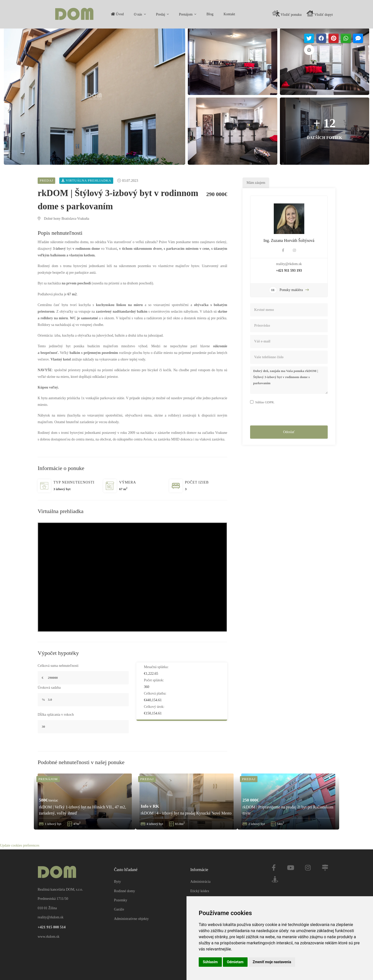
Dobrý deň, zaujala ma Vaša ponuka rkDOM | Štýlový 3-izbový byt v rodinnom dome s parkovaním (289, 381)
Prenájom (113, 14)
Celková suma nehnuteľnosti (58, 666)
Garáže (119, 903)
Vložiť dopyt (320, 13)
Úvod (44, 14)
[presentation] (289, 416)
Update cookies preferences (20, 977)
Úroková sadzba (49, 688)
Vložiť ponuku (287, 13)
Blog (137, 14)
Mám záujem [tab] (256, 183)
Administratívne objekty (131, 912)
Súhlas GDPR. (265, 403)
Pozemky (121, 894)
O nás (65, 14)
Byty (117, 875)
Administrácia (200, 875)
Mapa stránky (203, 894)
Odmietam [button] (235, 962)
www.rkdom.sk (48, 930)
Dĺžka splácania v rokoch (56, 715)
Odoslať (289, 433)
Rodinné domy (125, 884)
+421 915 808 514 (52, 920)
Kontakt (156, 14)
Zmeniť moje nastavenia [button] (272, 962)
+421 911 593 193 (289, 271)
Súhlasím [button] (210, 962)
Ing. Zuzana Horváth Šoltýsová (289, 241)
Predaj (88, 14)
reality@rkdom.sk (289, 265)
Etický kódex (200, 884)
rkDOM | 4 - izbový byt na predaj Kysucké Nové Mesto (186, 814)
